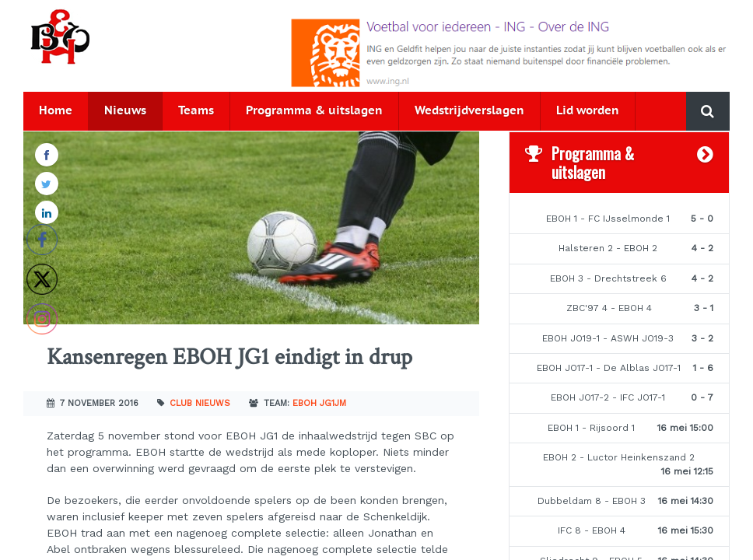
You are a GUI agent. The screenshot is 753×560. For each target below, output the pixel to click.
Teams (196, 111)
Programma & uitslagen (314, 111)
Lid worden (588, 111)
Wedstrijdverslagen (469, 111)
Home (56, 111)
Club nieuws (200, 403)
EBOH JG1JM (319, 403)
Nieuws (125, 111)
